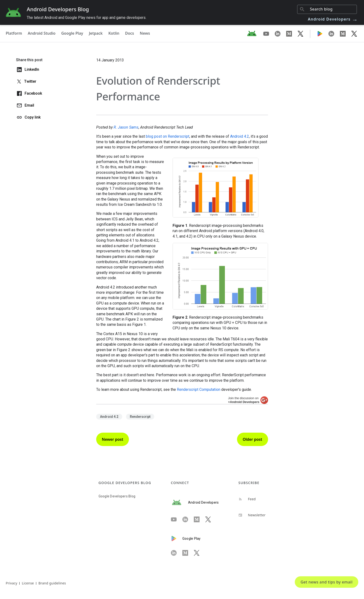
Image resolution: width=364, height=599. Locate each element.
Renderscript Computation (199, 389)
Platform (14, 33)
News (145, 33)
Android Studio (42, 33)
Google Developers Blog (117, 496)
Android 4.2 (240, 136)
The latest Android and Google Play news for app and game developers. (87, 18)
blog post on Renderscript (168, 136)
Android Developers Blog (58, 9)
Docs (130, 33)
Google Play (72, 33)
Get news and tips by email (327, 582)
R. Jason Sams (126, 127)
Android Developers (333, 19)
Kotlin (114, 33)
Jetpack (96, 33)
